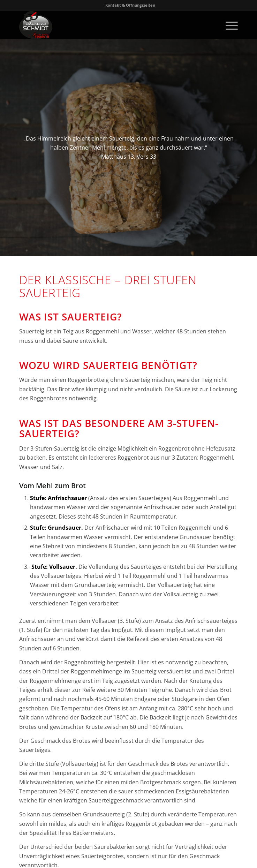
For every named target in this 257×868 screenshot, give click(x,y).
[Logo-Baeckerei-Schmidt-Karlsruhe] (107, 25)
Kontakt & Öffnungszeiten (130, 5)
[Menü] (228, 25)
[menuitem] (130, 5)
